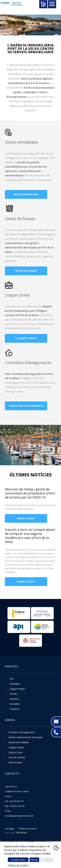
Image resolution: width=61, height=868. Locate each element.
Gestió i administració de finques (26, 737)
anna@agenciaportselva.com (19, 816)
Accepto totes (18, 860)
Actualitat (15, 704)
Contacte (14, 709)
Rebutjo (34, 860)
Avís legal (10, 829)
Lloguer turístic (18, 295)
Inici (12, 679)
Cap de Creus (15, 752)
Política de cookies (28, 829)
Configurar (47, 860)
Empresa (14, 699)
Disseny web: (16, 833)
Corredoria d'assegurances (28, 362)
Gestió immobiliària (21, 142)
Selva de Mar (15, 762)
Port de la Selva (17, 757)
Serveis (13, 694)
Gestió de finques (20, 219)
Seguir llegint (26, 518)
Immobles (15, 684)
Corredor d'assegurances (22, 732)
